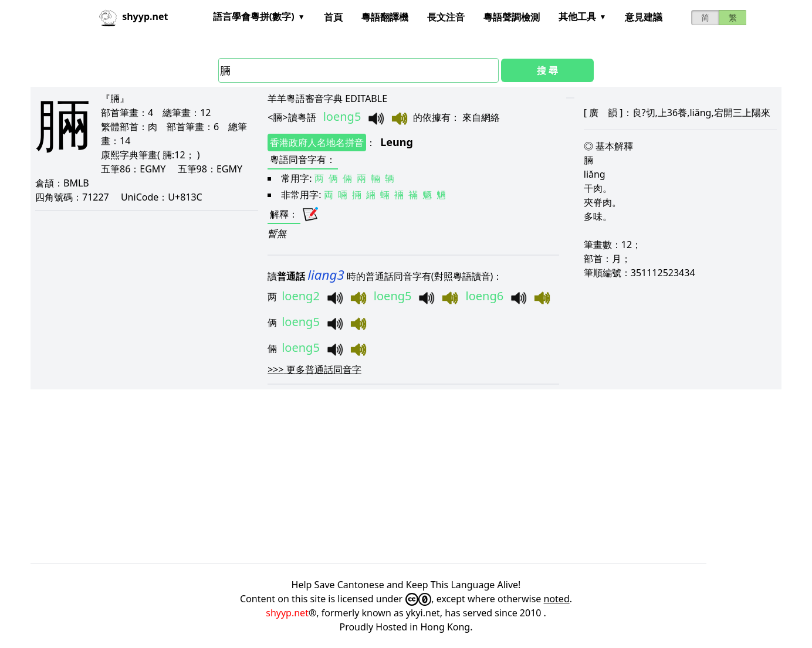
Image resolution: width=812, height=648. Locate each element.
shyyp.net (287, 613)
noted (557, 599)
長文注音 (446, 17)
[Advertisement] (383, 476)
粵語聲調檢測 (512, 17)
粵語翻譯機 (385, 17)
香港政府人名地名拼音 (317, 143)
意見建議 (644, 17)
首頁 (333, 17)
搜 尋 (547, 70)
